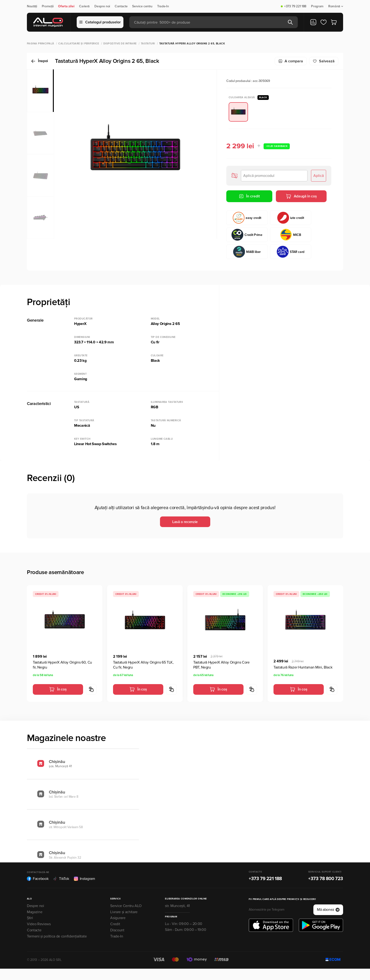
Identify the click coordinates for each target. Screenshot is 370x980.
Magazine (35, 912)
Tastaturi (148, 44)
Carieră (84, 6)
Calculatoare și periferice (79, 44)
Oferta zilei (66, 6)
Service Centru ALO (126, 906)
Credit (115, 924)
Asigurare (118, 918)
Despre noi (102, 6)
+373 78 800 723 (326, 879)
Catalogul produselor (100, 22)
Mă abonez (328, 910)
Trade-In (163, 6)
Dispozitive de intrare (120, 44)
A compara (291, 61)
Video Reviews (39, 924)
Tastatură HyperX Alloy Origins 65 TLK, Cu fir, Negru (143, 665)
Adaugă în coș (301, 196)
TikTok (61, 879)
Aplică (319, 176)
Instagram (84, 879)
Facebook (38, 879)
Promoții (48, 6)
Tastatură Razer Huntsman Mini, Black (303, 667)
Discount (117, 930)
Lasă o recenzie (185, 522)
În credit (249, 196)
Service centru (142, 6)
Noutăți (32, 6)
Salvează (324, 61)
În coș (58, 689)
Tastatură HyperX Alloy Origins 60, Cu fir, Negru (62, 665)
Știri (30, 918)
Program (317, 6)
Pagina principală (40, 44)
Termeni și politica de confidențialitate (57, 936)
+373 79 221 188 (295, 6)
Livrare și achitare (124, 912)
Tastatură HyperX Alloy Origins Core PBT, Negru (221, 665)
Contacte (121, 6)
